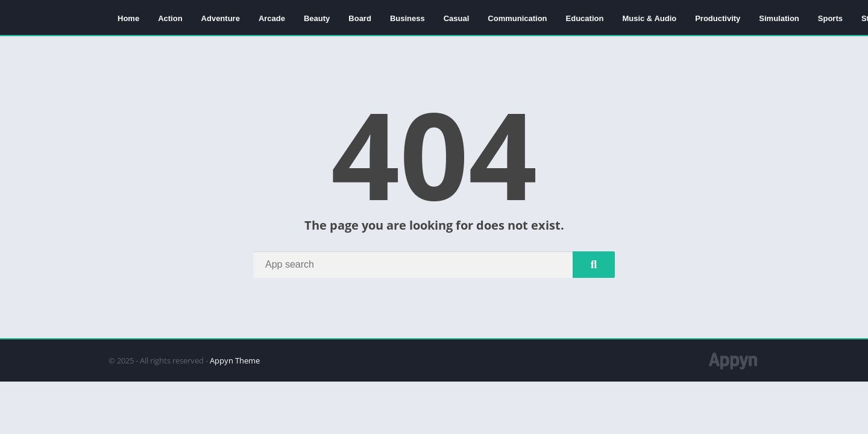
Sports (830, 18)
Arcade (272, 18)
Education (585, 18)
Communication (517, 18)
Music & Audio (649, 18)
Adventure (221, 18)
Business (407, 18)
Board (360, 18)
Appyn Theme (235, 360)
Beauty (317, 18)
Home (128, 18)
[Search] (434, 265)
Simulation (779, 18)
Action (170, 18)
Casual (457, 18)
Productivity (718, 18)
